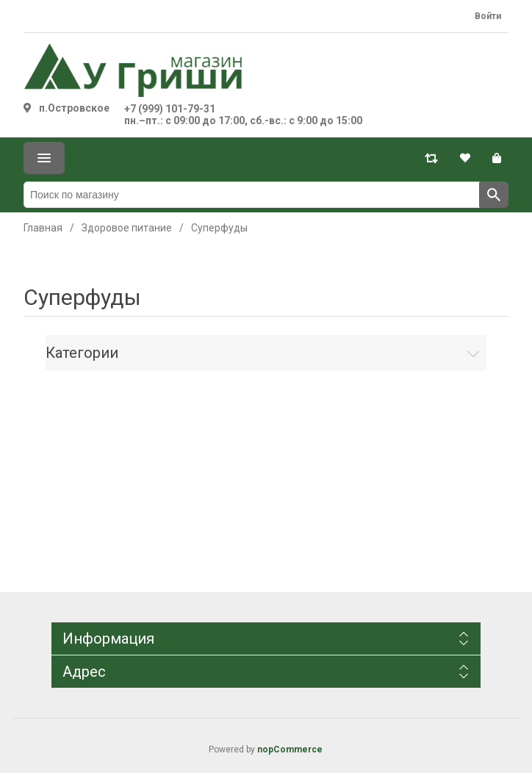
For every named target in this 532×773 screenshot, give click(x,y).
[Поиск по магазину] (252, 195)
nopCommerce (290, 749)
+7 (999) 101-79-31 (170, 109)
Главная (43, 228)
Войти (488, 16)
